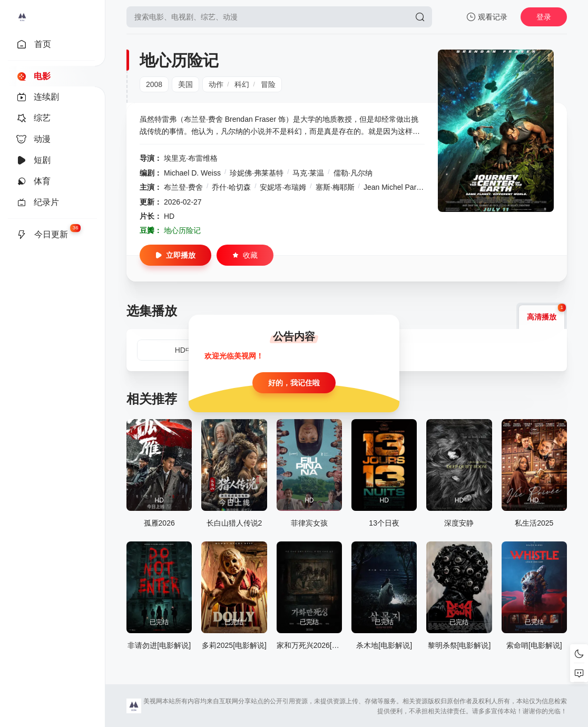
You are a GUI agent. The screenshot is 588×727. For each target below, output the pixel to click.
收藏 (245, 255)
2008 (154, 84)
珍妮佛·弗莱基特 (257, 173)
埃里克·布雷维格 (191, 158)
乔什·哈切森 (231, 187)
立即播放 (175, 255)
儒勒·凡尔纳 (353, 173)
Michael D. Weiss (192, 173)
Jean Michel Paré (392, 187)
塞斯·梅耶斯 (335, 187)
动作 (216, 84)
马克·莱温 (308, 173)
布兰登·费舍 (183, 187)
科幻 (242, 84)
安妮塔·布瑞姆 (283, 187)
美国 (185, 84)
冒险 (268, 84)
